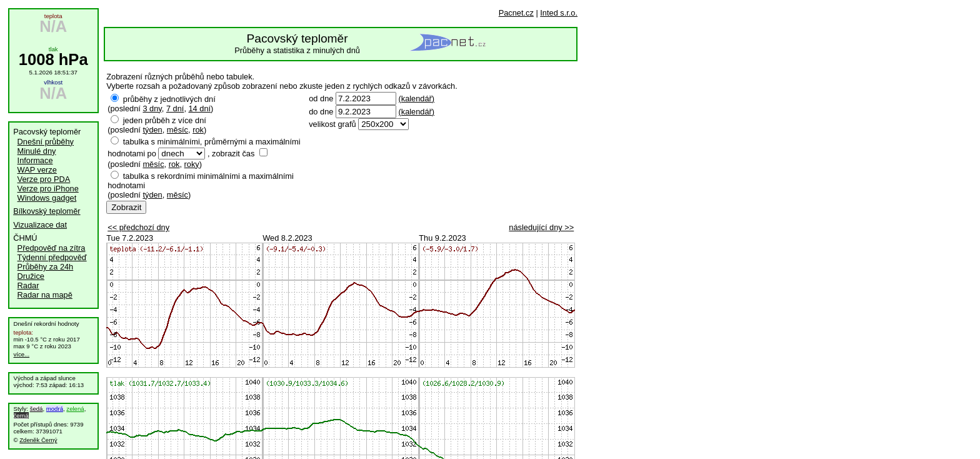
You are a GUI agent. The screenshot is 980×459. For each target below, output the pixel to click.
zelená (75, 409)
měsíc (177, 130)
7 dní (175, 108)
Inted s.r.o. (559, 13)
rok (198, 130)
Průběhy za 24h (46, 267)
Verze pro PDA (44, 179)
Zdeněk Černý (38, 440)
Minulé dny (37, 151)
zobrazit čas (233, 154)
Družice (31, 276)
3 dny (152, 108)
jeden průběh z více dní (165, 120)
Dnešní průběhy (46, 142)
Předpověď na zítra (52, 248)
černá (21, 416)
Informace (35, 160)
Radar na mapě (45, 295)
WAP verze (37, 170)
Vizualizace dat (40, 225)
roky (192, 164)
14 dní (200, 108)
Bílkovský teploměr (47, 211)
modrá (55, 409)
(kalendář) (416, 98)
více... (22, 354)
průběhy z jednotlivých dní (169, 99)
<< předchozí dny (138, 227)
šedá (37, 409)
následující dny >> (541, 227)
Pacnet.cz (516, 13)
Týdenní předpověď (52, 257)
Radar (28, 285)
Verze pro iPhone (48, 189)
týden (152, 130)
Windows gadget (47, 198)
